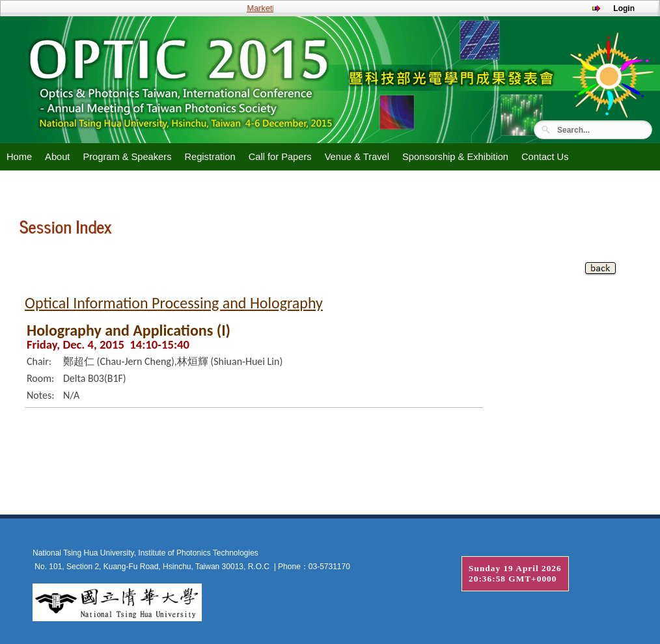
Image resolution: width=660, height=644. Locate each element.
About (57, 157)
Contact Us (545, 157)
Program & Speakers (127, 157)
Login (624, 8)
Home (19, 157)
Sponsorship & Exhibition (455, 157)
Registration (210, 157)
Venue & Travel (357, 157)
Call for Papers (280, 157)
